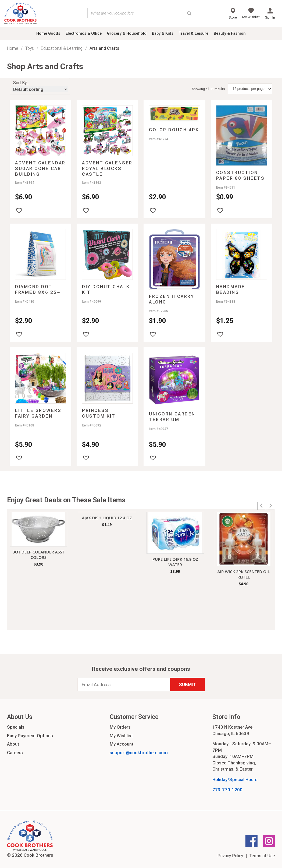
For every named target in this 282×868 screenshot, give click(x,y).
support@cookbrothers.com (139, 753)
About (13, 744)
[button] (19, 210)
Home (13, 48)
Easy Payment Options (30, 736)
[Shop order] (40, 89)
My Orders (120, 727)
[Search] (189, 13)
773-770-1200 (227, 790)
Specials (16, 727)
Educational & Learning (62, 48)
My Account (122, 744)
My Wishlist (121, 736)
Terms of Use (262, 856)
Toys (30, 48)
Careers (15, 753)
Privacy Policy (230, 856)
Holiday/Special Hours (235, 779)
